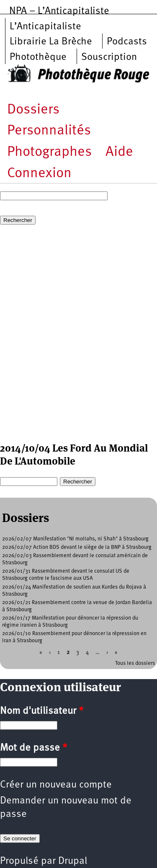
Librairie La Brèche (51, 42)
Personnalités (49, 131)
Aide (119, 152)
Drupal (73, 861)
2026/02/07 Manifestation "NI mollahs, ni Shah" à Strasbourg (75, 539)
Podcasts (127, 42)
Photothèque (38, 57)
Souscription (109, 57)
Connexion (39, 174)
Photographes (49, 152)
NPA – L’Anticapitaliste (59, 11)
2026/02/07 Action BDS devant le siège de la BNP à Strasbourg (77, 547)
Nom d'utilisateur (42, 711)
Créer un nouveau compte (56, 785)
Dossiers (33, 110)
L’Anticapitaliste (45, 27)
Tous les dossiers (135, 663)
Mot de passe (33, 748)
